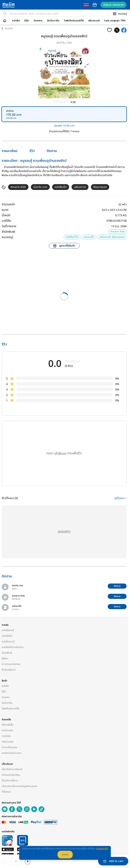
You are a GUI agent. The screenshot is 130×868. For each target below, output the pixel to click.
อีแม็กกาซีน (53, 21)
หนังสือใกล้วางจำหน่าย (13, 647)
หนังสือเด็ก (61, 187)
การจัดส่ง (6, 736)
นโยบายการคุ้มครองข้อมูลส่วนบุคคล (19, 786)
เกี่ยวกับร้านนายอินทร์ (12, 769)
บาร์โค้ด (6, 221)
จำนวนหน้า (8, 204)
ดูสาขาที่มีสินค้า (64, 246)
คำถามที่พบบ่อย (9, 747)
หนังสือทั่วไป (72, 237)
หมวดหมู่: (8, 237)
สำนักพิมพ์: (9, 232)
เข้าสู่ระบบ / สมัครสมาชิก (113, 5)
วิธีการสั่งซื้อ (8, 725)
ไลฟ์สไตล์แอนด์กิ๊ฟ (74, 21)
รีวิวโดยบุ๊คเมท (9, 670)
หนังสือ (16, 21)
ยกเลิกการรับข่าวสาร (11, 753)
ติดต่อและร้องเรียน (11, 775)
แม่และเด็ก (89, 237)
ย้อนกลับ (9, 29)
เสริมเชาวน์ (80, 187)
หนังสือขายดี (8, 630)
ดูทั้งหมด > (120, 498)
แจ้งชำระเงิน (8, 742)
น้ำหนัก (6, 215)
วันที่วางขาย (9, 226)
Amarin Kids (18, 187)
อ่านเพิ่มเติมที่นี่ (102, 849)
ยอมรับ (65, 854)
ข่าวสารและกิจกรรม (11, 664)
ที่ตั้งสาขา (6, 792)
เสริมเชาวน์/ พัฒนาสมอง (112, 237)
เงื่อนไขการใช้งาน (10, 781)
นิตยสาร (38, 21)
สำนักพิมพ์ (7, 653)
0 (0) (73, 102)
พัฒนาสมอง (100, 187)
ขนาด (5, 210)
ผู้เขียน (5, 658)
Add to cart (113, 861)
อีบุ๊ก (27, 21)
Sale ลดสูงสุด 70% (115, 21)
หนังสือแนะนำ (8, 642)
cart (95, 5)
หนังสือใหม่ (7, 636)
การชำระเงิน (7, 730)
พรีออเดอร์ (94, 21)
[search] (5, 14)
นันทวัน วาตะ (64, 43)
